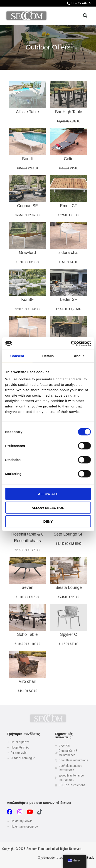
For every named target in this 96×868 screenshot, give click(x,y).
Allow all (48, 494)
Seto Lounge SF (69, 534)
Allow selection (48, 507)
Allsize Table (27, 112)
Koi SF (27, 299)
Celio (69, 159)
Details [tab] (48, 356)
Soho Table (27, 634)
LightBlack (87, 858)
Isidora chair (69, 252)
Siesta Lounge (69, 587)
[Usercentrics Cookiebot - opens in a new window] (71, 343)
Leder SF (69, 299)
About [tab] (79, 356)
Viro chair (27, 681)
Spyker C (69, 634)
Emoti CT (69, 206)
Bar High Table (69, 112)
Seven (27, 587)
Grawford (27, 252)
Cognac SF (27, 206)
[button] (85, 16)
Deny (48, 521)
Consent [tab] (17, 356)
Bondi (27, 159)
